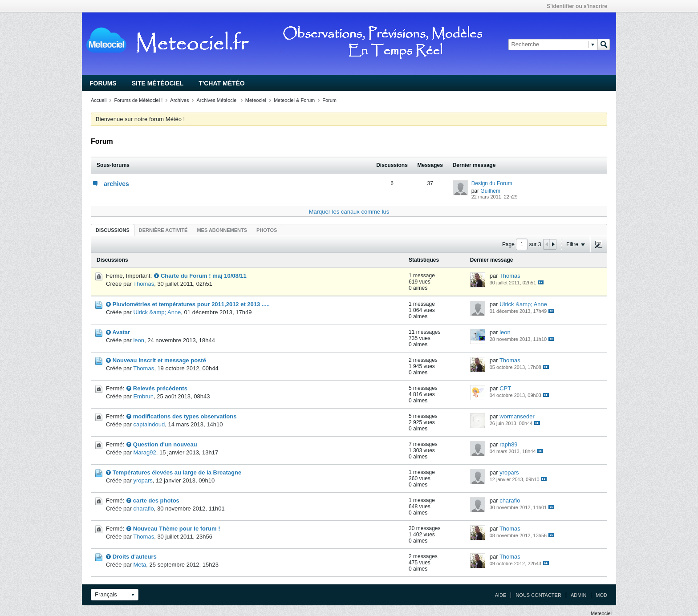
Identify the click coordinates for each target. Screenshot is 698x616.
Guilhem (490, 191)
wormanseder (517, 416)
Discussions (113, 230)
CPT (505, 388)
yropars (143, 480)
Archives (179, 100)
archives (116, 184)
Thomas (144, 284)
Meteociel (256, 100)
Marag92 (144, 452)
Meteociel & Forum (294, 100)
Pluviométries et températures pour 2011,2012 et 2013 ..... (191, 304)
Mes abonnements (222, 230)
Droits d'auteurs (135, 557)
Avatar (121, 332)
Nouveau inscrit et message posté (159, 360)
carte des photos (156, 500)
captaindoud (149, 424)
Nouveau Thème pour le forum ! (177, 529)
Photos (267, 230)
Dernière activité (163, 230)
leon (139, 340)
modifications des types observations (185, 416)
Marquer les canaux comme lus (349, 212)
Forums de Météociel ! (138, 100)
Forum (329, 100)
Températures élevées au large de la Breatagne (177, 472)
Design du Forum (492, 183)
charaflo (143, 509)
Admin (578, 595)
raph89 (508, 444)
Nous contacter (538, 595)
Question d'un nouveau (165, 444)
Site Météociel (158, 83)
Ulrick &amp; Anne (157, 312)
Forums (103, 83)
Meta (140, 565)
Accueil (99, 100)
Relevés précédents (160, 388)
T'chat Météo (221, 83)
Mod (601, 595)
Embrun (143, 396)
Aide (501, 595)
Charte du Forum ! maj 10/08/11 (204, 276)
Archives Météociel (217, 100)
